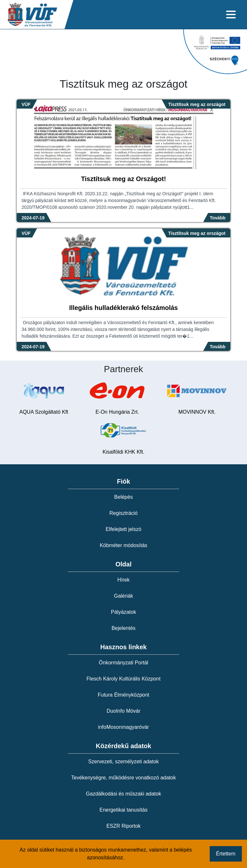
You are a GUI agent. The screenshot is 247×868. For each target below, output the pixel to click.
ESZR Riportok (124, 826)
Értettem (226, 854)
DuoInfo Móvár (124, 711)
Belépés (123, 497)
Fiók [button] (123, 481)
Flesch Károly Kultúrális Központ (123, 679)
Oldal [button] (123, 564)
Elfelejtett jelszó (123, 529)
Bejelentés (124, 628)
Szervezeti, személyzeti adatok (123, 762)
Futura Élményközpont (123, 695)
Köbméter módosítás (123, 545)
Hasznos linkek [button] (124, 647)
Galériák (123, 596)
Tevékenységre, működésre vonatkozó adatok (123, 778)
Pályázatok (123, 612)
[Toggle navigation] (231, 14)
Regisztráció (123, 513)
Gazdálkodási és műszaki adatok (123, 794)
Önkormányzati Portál (123, 663)
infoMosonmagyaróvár (123, 727)
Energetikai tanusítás (123, 810)
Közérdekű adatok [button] (123, 746)
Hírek (123, 580)
